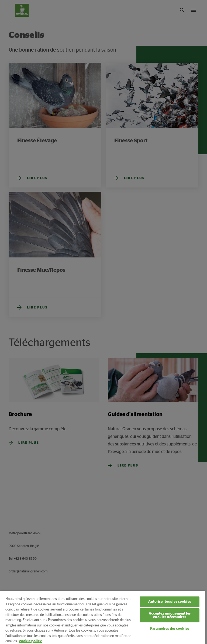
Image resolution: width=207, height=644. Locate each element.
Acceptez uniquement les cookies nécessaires (170, 615)
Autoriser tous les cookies (170, 602)
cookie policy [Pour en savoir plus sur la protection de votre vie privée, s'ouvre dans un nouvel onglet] (30, 641)
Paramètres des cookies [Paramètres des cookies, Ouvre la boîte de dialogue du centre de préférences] (170, 629)
